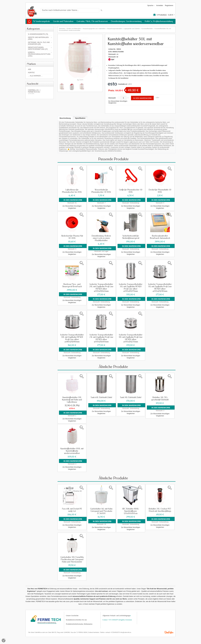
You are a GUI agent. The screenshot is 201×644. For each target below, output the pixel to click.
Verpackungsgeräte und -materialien (94, 29)
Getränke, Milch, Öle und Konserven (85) (39, 43)
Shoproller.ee (169, 632)
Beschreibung (65, 118)
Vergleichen (112, 103)
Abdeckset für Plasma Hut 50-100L (72, 237)
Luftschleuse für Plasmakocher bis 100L (72, 191)
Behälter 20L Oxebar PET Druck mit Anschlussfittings (160, 509)
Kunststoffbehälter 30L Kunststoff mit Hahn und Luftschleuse (72, 399)
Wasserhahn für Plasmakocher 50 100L (101, 191)
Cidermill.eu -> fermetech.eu (40, 92)
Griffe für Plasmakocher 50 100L (131, 191)
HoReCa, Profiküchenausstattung (159, 21)
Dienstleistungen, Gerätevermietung (126, 21)
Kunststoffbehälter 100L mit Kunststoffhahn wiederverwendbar (72, 450)
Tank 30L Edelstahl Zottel (131, 397)
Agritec (31, 73)
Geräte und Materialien (63, 21)
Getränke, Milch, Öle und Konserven (92, 21)
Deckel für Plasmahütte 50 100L (160, 191)
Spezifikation (80, 118)
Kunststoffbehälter (147, 29)
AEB (29, 69)
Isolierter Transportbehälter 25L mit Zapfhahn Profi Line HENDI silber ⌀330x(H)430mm (101, 338)
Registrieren (169, 6)
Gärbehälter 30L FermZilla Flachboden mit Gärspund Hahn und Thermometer (72, 559)
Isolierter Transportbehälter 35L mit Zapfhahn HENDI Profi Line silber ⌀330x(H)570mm (131, 287)
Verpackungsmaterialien (115, 29)
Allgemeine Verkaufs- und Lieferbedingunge (116, 615)
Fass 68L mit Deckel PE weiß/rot (72, 509)
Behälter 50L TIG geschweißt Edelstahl (160, 398)
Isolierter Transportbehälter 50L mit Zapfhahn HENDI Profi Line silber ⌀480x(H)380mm (72, 338)
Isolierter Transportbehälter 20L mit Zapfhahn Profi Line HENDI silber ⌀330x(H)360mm (101, 287)
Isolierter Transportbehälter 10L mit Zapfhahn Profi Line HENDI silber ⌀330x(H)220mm (131, 338)
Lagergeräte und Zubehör (132, 29)
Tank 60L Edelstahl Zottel (101, 397)
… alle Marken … (35, 76)
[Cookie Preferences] (4, 640)
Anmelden (160, 6)
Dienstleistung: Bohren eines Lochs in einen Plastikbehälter (101, 238)
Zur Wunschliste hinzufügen (118, 101)
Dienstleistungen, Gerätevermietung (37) (38, 48)
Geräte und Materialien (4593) (38, 38)
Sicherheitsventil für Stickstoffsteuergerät (131, 237)
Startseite (62, 29)
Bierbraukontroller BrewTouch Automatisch (160, 237)
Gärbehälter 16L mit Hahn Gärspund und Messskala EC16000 (101, 511)
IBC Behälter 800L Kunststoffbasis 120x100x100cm (131, 511)
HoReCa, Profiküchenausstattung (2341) (39, 54)
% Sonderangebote (42, 21)
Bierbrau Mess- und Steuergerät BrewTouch (72, 285)
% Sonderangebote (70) (38, 34)
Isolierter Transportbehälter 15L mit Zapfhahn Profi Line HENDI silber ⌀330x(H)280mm (160, 287)
